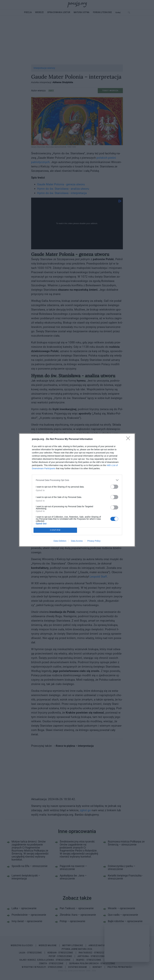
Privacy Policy (94, 541)
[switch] (114, 487)
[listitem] (77, 480)
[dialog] (77, 490)
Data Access (77, 541)
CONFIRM (55, 530)
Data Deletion (60, 541)
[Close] (129, 439)
